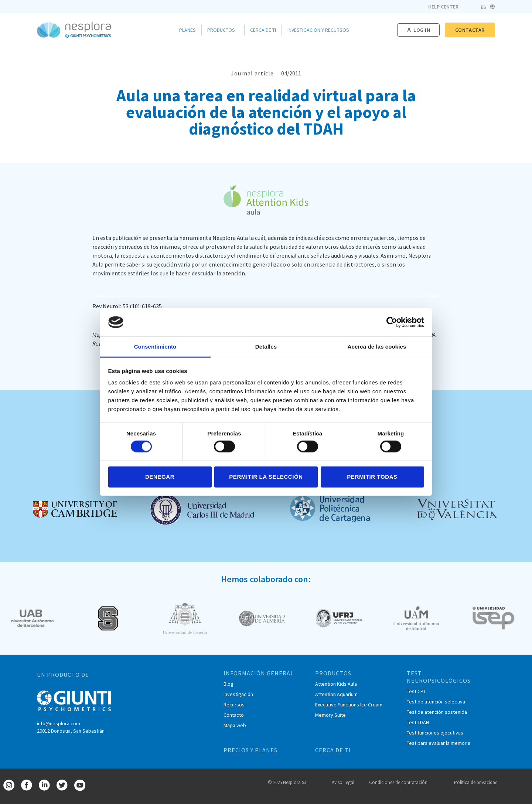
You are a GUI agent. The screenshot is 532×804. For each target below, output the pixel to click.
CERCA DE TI (333, 750)
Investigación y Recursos (320, 30)
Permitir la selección (266, 477)
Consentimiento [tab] (155, 347)
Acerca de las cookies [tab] (377, 347)
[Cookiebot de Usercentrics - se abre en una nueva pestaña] (392, 322)
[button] (418, 30)
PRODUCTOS (333, 673)
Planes (187, 30)
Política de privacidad (476, 782)
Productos (223, 30)
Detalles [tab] (266, 347)
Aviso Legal (343, 782)
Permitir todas (372, 477)
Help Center (443, 7)
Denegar (160, 477)
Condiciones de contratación (398, 782)
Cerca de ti (263, 30)
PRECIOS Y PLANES (250, 750)
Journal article (252, 73)
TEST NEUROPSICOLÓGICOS (439, 677)
